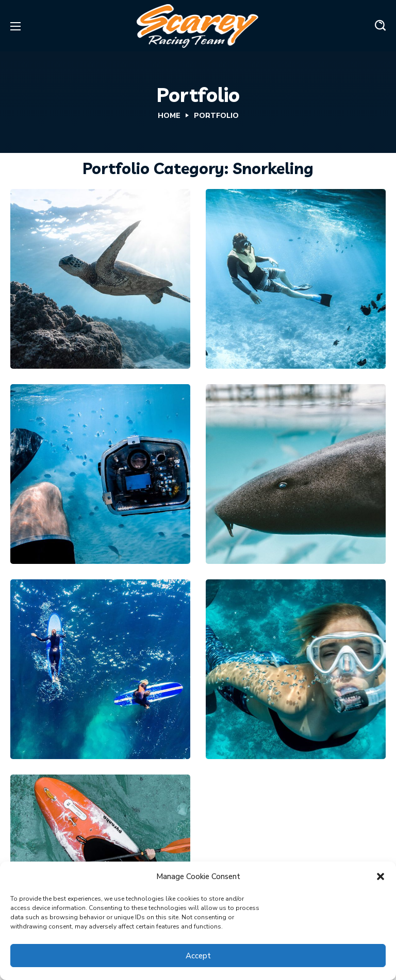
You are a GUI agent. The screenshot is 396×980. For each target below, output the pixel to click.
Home (169, 116)
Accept (198, 956)
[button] (381, 876)
